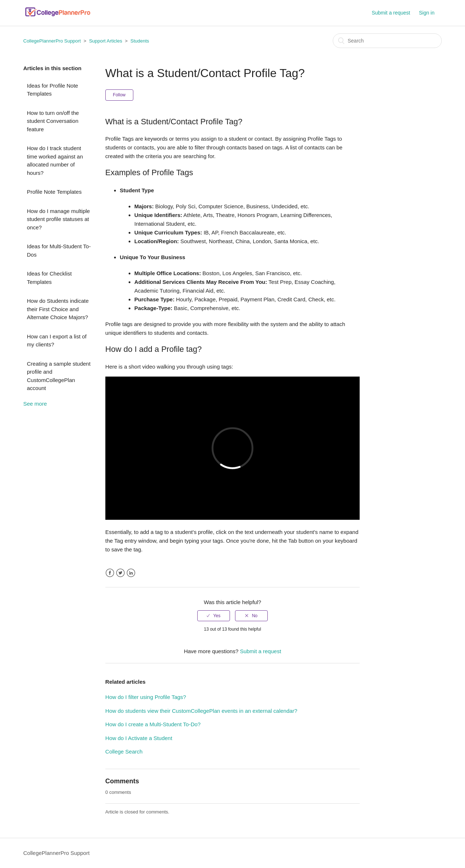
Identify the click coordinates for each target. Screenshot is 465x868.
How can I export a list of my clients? (57, 341)
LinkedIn (131, 573)
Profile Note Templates (54, 192)
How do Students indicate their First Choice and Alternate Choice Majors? (58, 309)
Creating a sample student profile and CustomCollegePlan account (59, 376)
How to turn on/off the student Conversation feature (53, 121)
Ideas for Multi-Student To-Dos (59, 250)
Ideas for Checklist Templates (49, 278)
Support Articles (106, 41)
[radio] (214, 616)
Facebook (110, 573)
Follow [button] (119, 95)
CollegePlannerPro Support (52, 41)
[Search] (387, 41)
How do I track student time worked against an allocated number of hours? (55, 160)
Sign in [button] (427, 13)
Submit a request (391, 13)
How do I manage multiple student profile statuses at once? (58, 219)
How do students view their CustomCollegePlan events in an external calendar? (201, 711)
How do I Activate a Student (139, 738)
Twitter (120, 573)
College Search (124, 752)
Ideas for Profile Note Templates (52, 90)
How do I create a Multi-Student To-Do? (153, 724)
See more (35, 404)
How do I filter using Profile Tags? (146, 697)
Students (140, 41)
